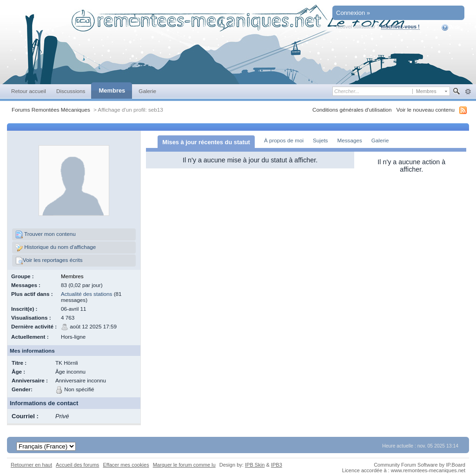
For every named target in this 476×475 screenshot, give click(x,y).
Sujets (320, 140)
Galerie (147, 91)
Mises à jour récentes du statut (206, 142)
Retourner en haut (31, 465)
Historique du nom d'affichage (56, 248)
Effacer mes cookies (126, 465)
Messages (349, 140)
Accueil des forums (77, 465)
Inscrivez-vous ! (400, 27)
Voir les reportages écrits (49, 261)
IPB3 (277, 465)
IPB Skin (255, 465)
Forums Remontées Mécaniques (51, 110)
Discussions (71, 91)
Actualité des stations (86, 294)
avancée (468, 92)
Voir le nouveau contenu (426, 110)
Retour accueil (29, 91)
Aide (451, 27)
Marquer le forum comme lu (184, 465)
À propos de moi (284, 140)
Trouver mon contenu (46, 234)
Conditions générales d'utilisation (352, 110)
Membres (112, 90)
